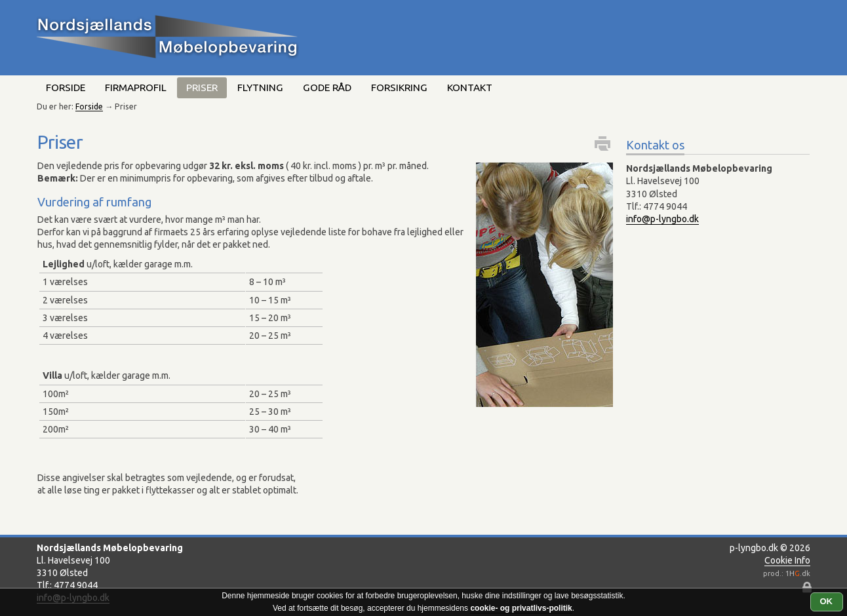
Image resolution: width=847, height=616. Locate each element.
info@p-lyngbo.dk (662, 219)
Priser (202, 87)
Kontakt (470, 87)
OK (827, 601)
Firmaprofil (136, 87)
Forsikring (399, 87)
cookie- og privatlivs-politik (521, 608)
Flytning (260, 87)
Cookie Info (787, 560)
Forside (66, 87)
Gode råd (327, 87)
